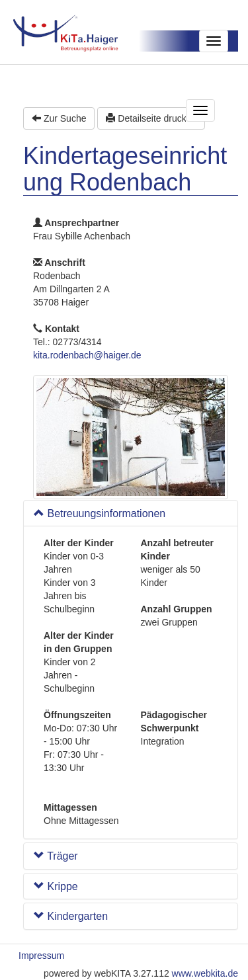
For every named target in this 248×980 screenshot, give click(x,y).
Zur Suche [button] (59, 118)
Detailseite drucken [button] (151, 118)
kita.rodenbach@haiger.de (87, 355)
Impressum (41, 956)
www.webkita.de (205, 973)
